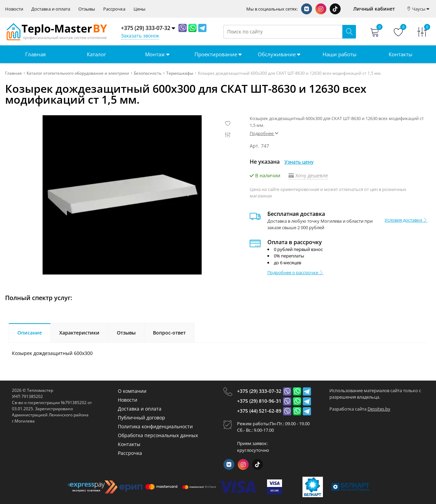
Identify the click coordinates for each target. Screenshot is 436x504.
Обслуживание (279, 54)
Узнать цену (299, 162)
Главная (35, 54)
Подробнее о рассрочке (295, 272)
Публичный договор (142, 418)
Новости (14, 9)
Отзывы (87, 9)
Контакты (401, 54)
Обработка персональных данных (158, 435)
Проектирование (218, 54)
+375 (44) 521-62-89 (259, 411)
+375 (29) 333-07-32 (259, 391)
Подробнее (264, 133)
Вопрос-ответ (169, 333)
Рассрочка (114, 9)
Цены (139, 9)
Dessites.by (379, 409)
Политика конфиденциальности (155, 426)
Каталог (96, 54)
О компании (132, 391)
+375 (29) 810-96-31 (259, 401)
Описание (30, 333)
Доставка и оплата (51, 9)
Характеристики (79, 333)
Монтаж (157, 54)
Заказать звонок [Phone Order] (140, 36)
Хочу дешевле (308, 175)
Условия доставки (406, 220)
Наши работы (340, 54)
